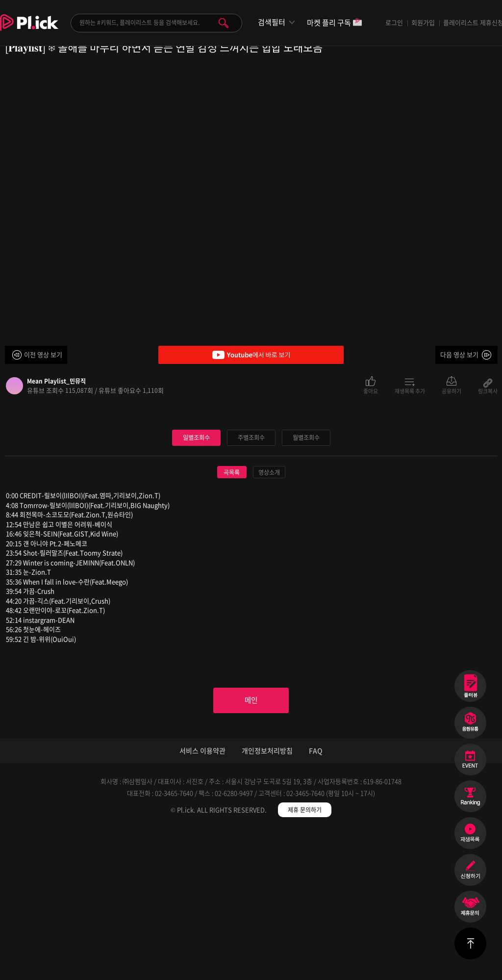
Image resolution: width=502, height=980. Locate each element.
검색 (224, 23)
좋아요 (371, 390)
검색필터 (272, 22)
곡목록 (232, 620)
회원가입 (423, 22)
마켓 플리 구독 (335, 23)
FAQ (316, 901)
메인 (251, 850)
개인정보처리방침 (267, 901)
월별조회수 (306, 585)
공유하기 (452, 390)
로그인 (394, 22)
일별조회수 (196, 585)
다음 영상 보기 (459, 354)
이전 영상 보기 (43, 354)
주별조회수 (251, 585)
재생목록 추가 (410, 390)
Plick (29, 30)
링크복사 (488, 390)
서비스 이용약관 (202, 901)
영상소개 (269, 620)
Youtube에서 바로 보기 (251, 355)
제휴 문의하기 (305, 960)
